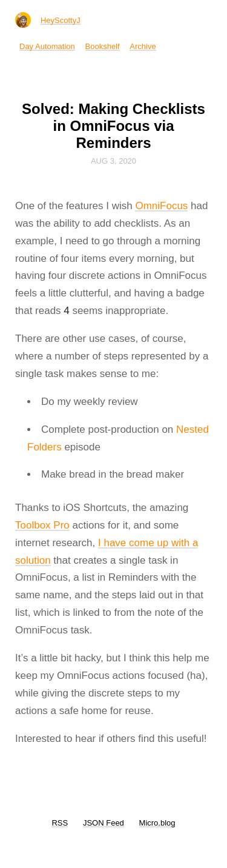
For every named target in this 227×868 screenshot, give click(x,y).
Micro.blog (157, 823)
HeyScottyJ (61, 20)
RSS (60, 823)
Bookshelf (103, 46)
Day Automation (47, 46)
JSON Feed (104, 823)
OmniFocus (161, 206)
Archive (143, 46)
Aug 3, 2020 (113, 161)
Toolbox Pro (42, 525)
